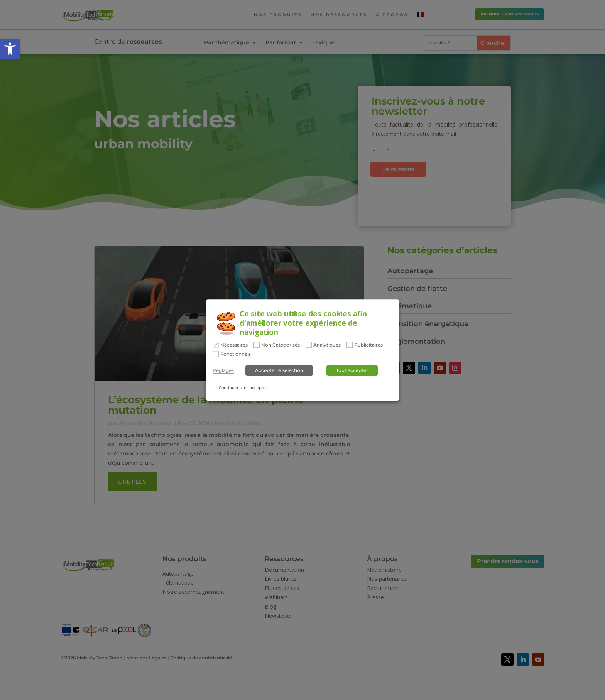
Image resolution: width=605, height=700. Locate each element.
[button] (10, 49)
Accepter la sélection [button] (279, 370)
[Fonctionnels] (216, 354)
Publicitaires (368, 345)
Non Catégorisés (281, 345)
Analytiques (327, 345)
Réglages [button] (223, 370)
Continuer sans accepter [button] (243, 388)
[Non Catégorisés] (257, 345)
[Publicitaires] (350, 345)
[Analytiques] (309, 345)
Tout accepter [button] (352, 370)
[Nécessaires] (216, 345)
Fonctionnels (236, 354)
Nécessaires (234, 345)
